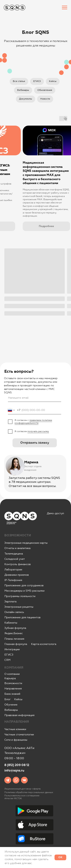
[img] (8, 780)
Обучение (11, 705)
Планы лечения (14, 639)
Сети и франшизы (16, 740)
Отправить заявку (35, 443)
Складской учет (15, 559)
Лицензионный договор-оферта (22, 789)
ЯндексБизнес (14, 633)
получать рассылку (38, 431)
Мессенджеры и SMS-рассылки (24, 591)
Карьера (10, 678)
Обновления (45, 90)
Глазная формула (16, 644)
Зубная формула (15, 628)
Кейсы (53, 81)
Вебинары (23, 90)
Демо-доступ (55, 513)
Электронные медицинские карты (26, 543)
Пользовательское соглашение (22, 796)
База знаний (12, 694)
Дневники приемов (17, 575)
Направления (13, 689)
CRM (7, 660)
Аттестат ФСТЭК (13, 798)
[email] (35, 398)
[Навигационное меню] (65, 8)
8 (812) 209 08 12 (17, 765)
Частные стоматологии (19, 735)
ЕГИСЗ (37, 81)
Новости (45, 99)
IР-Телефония (13, 580)
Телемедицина (14, 554)
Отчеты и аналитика (17, 548)
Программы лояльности (20, 596)
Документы (26, 99)
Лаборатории (13, 570)
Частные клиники (15, 729)
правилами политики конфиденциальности (33, 422)
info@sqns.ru (14, 771)
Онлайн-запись (14, 612)
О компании (12, 674)
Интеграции (12, 649)
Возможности (13, 683)
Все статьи (19, 81)
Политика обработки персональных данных (29, 792)
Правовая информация (19, 715)
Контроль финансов (18, 564)
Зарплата (10, 602)
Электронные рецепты (19, 607)
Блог (7, 699)
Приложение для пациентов (22, 617)
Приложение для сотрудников (24, 585)
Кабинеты (11, 623)
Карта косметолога (44, 644)
